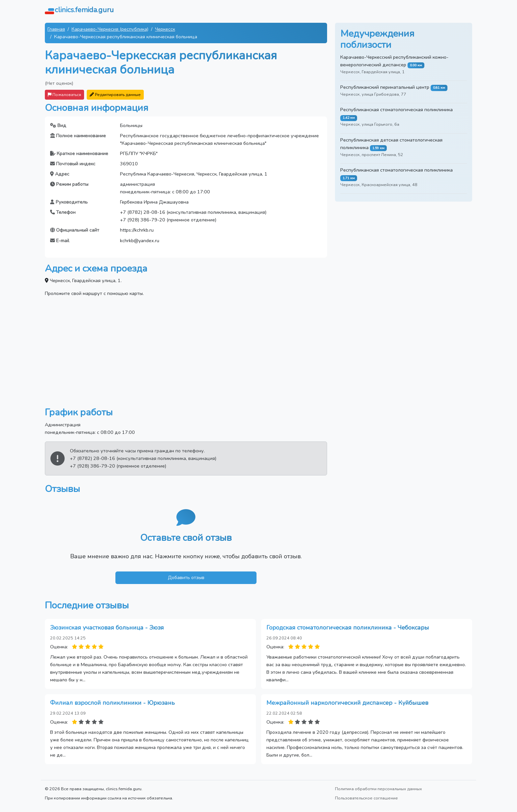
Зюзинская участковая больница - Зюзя (107, 628)
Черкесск (165, 29)
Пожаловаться (64, 95)
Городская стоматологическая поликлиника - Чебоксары (348, 628)
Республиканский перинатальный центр (385, 87)
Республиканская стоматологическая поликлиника (396, 110)
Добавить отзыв (186, 577)
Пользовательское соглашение (366, 798)
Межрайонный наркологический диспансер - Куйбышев (347, 703)
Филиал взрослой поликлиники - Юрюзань (112, 703)
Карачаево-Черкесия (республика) (110, 29)
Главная (56, 29)
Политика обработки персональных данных (379, 789)
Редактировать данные (115, 95)
